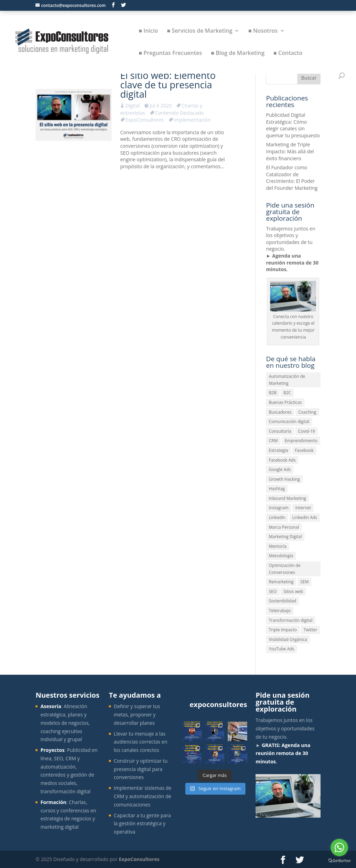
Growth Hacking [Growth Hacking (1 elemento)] (284, 479)
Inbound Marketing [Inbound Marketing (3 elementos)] (287, 498)
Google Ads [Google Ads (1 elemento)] (280, 469)
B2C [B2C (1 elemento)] (287, 393)
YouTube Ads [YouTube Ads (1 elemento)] (281, 649)
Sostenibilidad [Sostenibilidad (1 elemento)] (282, 601)
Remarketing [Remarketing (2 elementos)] (281, 582)
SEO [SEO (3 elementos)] (273, 591)
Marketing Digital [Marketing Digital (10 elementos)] (285, 537)
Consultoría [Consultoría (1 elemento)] (280, 431)
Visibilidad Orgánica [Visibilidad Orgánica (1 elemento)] (288, 639)
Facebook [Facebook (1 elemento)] (304, 450)
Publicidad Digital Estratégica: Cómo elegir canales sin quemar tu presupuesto (293, 125)
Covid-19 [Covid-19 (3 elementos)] (306, 431)
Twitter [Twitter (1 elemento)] (310, 630)
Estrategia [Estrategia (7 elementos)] (278, 450)
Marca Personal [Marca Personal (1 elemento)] (284, 527)
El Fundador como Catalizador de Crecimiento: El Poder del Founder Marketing (292, 178)
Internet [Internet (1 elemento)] (303, 508)
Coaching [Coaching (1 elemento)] (307, 412)
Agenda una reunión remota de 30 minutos (292, 262)
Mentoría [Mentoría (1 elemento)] (278, 546)
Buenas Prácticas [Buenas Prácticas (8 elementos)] (285, 402)
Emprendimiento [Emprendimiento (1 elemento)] (301, 441)
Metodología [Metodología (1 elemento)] (281, 556)
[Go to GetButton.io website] (339, 861)
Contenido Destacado (179, 113)
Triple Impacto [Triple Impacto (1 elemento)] (283, 630)
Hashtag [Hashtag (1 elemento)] (277, 489)
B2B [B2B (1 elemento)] (273, 393)
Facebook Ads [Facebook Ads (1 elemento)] (282, 460)
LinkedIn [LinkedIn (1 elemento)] (277, 517)
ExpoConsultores (145, 120)
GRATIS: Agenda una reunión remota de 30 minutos (283, 753)
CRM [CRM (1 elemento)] (273, 441)
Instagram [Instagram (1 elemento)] (279, 508)
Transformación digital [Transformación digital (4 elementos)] (291, 620)
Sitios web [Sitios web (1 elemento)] (293, 591)
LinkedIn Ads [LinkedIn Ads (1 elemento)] (305, 517)
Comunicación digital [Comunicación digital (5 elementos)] (289, 421)
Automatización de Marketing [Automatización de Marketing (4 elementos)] (287, 380)
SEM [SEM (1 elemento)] (305, 582)
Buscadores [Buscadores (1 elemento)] (280, 412)
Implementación (192, 120)
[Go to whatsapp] (339, 847)
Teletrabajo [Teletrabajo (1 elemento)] (280, 611)
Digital (133, 106)
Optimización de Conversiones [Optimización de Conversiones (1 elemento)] (285, 569)
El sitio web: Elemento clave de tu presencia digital (168, 85)
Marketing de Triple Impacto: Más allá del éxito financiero (290, 151)
